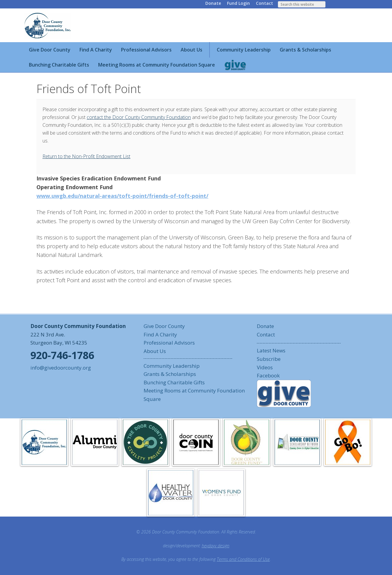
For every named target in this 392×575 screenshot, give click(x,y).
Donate (213, 3)
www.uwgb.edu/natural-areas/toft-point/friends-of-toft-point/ (122, 196)
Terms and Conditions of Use (243, 559)
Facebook (268, 375)
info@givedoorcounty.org (61, 368)
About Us (155, 351)
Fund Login (238, 3)
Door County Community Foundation (48, 25)
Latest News (271, 350)
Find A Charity (160, 334)
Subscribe (269, 359)
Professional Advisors (169, 343)
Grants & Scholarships (170, 374)
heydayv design (216, 546)
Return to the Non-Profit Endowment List (86, 156)
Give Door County (164, 326)
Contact (264, 3)
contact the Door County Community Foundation (139, 117)
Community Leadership (172, 366)
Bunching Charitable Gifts (174, 382)
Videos (265, 367)
